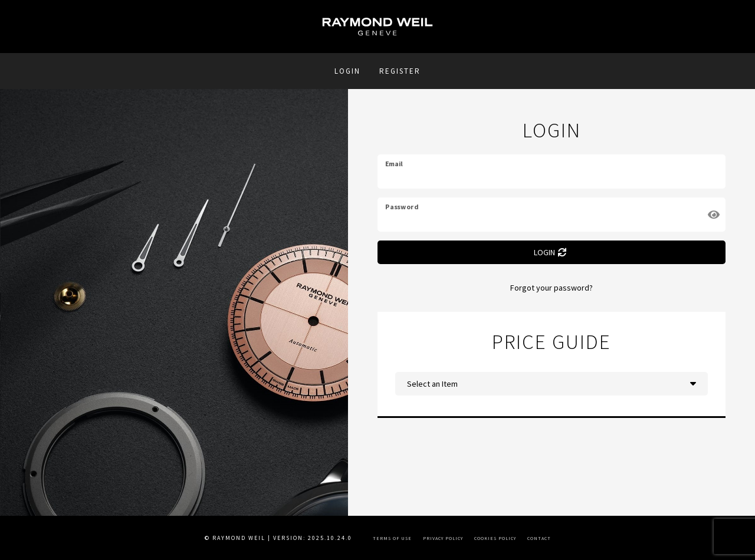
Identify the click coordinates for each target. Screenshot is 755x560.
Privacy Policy (443, 538)
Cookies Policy (495, 538)
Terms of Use (392, 538)
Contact (539, 538)
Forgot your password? (552, 288)
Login (347, 71)
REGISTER (400, 71)
